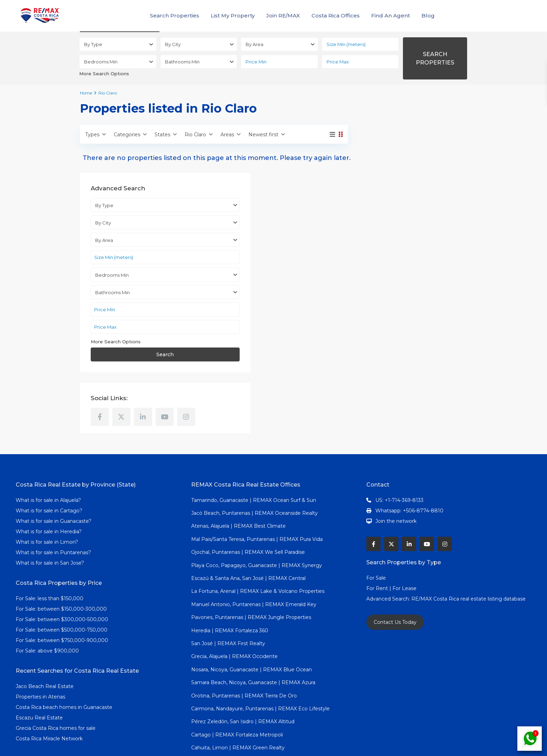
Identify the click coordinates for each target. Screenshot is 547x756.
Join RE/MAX (283, 16)
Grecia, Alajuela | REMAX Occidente (234, 606)
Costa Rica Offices (336, 16)
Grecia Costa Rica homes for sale (56, 678)
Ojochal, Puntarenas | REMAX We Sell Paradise (248, 502)
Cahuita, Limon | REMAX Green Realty (238, 697)
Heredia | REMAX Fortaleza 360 (230, 580)
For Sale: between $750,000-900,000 (62, 590)
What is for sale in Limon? (47, 491)
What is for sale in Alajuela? (48, 450)
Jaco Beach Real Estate (45, 636)
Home (86, 93)
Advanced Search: (389, 548)
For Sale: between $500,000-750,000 (62, 579)
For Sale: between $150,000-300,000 (61, 558)
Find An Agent (391, 16)
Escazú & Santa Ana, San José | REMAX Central (248, 528)
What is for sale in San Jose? (50, 512)
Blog (428, 16)
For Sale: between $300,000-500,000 (62, 569)
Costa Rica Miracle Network (49, 688)
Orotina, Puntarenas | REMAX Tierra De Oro (244, 645)
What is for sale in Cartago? (49, 460)
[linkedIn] (421, 345)
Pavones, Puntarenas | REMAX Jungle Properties (251, 567)
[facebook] (378, 345)
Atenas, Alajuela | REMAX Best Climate (238, 476)
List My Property (233, 16)
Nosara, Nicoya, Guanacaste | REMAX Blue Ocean (252, 619)
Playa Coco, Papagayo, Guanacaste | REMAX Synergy (257, 515)
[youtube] (443, 345)
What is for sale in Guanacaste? (54, 471)
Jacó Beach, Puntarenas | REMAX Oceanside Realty (254, 463)
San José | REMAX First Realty (228, 593)
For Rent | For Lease (391, 538)
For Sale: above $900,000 (48, 600)
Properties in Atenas (40, 646)
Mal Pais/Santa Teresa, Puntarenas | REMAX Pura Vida (257, 489)
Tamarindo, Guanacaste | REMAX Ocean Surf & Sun (254, 450)
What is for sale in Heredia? (49, 481)
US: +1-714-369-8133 (399, 450)
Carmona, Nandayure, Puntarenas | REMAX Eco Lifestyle (260, 658)
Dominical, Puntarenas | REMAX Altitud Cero (246, 710)
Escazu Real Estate (39, 667)
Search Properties (175, 16)
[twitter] (400, 345)
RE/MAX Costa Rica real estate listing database (469, 548)
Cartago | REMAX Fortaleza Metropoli (237, 684)
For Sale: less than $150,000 (50, 548)
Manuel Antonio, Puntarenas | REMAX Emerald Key (254, 554)
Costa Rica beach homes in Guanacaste (64, 657)
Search (413, 282)
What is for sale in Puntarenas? (53, 502)
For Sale (376, 527)
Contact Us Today (395, 572)
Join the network (396, 471)
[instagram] (378, 366)
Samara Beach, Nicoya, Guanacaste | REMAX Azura (253, 632)
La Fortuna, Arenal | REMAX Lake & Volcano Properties (258, 541)
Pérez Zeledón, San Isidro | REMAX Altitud (243, 671)
